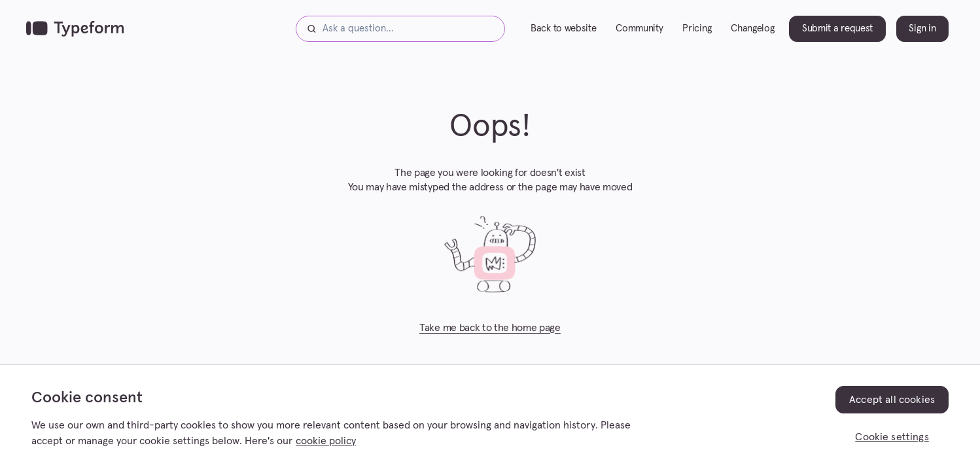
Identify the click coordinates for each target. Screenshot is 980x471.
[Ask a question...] (400, 29)
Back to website (563, 28)
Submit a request (837, 28)
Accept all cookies (892, 400)
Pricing (697, 28)
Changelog (752, 28)
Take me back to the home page (490, 328)
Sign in (922, 28)
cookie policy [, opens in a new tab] (326, 441)
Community (639, 28)
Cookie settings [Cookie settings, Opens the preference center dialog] (892, 437)
